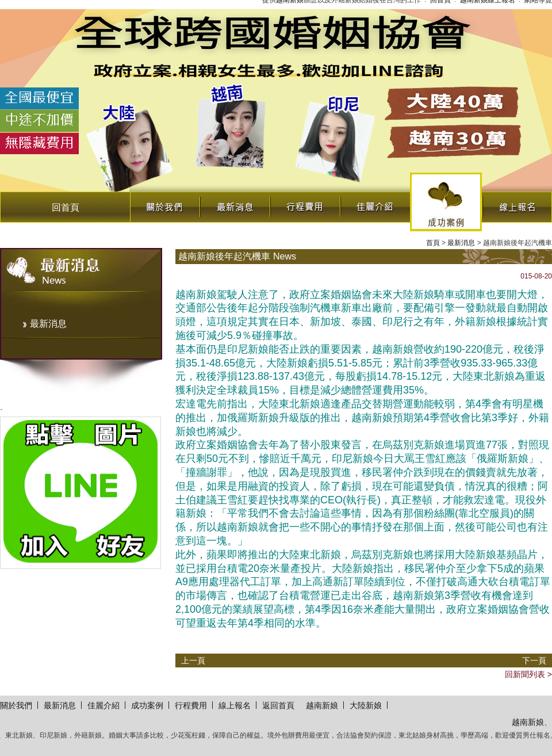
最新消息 (235, 204)
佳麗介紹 (375, 204)
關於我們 (164, 204)
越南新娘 (322, 705)
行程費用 (305, 204)
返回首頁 (278, 705)
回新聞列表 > (528, 674)
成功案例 (446, 202)
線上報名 (517, 204)
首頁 (433, 243)
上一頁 (193, 660)
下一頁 (534, 660)
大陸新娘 (366, 705)
